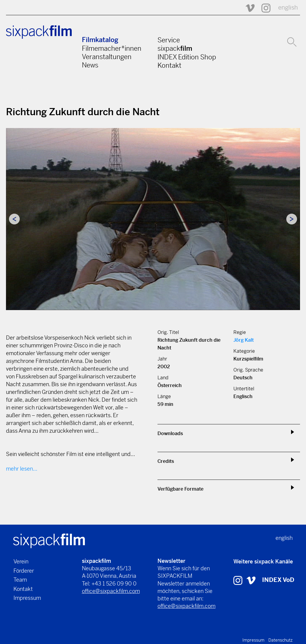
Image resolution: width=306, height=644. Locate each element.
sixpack (175, 48)
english (288, 8)
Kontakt (169, 65)
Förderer (24, 571)
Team (20, 580)
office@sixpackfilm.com (111, 591)
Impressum (27, 598)
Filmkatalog (100, 40)
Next (292, 219)
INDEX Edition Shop (187, 57)
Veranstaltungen (107, 57)
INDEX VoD (278, 580)
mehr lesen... (22, 469)
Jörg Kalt (244, 340)
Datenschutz (280, 640)
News (90, 65)
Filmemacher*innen (112, 48)
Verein (21, 561)
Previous (14, 219)
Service (169, 40)
